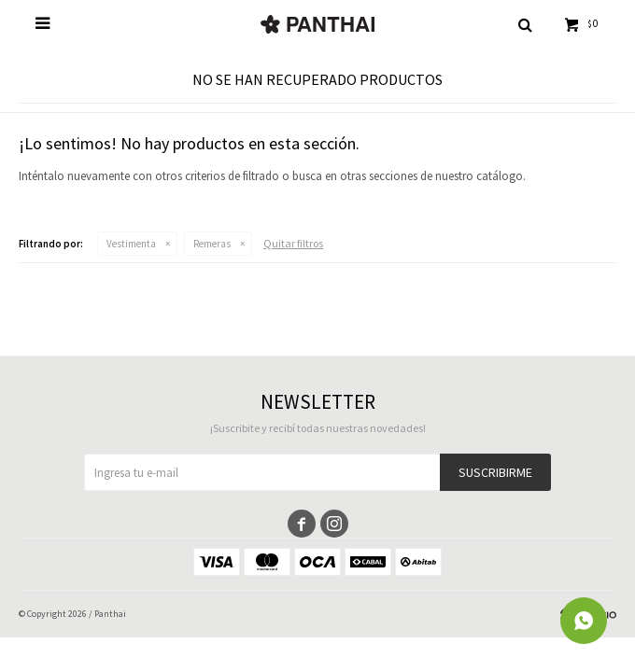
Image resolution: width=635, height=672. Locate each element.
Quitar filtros (293, 243)
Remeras (212, 244)
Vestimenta (131, 244)
